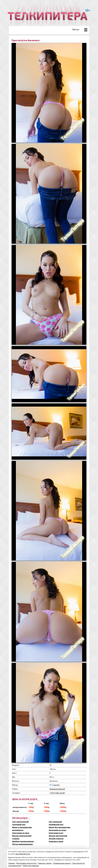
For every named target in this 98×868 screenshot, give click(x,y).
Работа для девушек (31, 866)
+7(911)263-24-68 (57, 793)
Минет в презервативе (22, 827)
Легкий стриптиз (56, 839)
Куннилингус (18, 830)
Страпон (16, 839)
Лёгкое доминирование (22, 844)
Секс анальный (55, 822)
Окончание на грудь (57, 830)
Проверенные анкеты (62, 863)
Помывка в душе (56, 841)
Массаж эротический (58, 836)
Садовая (56, 785)
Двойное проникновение (23, 841)
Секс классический (20, 822)
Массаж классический (22, 836)
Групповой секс (19, 824)
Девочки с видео (45, 863)
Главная (11, 863)
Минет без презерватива (60, 827)
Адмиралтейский (57, 789)
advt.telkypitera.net (23, 854)
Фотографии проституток (26, 863)
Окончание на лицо (21, 833)
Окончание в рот (56, 833)
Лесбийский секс (56, 824)
